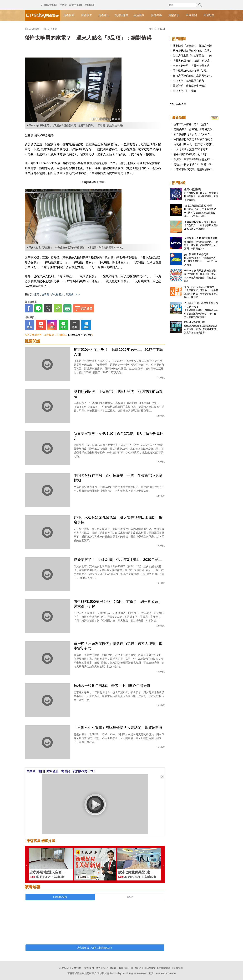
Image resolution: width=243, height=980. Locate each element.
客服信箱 (124, 968)
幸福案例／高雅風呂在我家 (188, 81)
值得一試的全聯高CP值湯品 (199, 287)
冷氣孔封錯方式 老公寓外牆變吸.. (194, 144)
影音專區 (156, 15)
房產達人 (104, 15)
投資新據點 (121, 15)
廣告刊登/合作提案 (106, 968)
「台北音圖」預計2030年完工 (191, 149)
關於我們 (89, 968)
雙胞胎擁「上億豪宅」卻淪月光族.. (193, 46)
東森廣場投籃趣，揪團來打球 (200, 222)
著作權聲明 (165, 968)
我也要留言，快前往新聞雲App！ (95, 948)
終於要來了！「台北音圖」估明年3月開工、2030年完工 (118, 560)
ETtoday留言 (60, 897)
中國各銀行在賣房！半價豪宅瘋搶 (193, 139)
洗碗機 (45, 294)
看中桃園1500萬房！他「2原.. (190, 71)
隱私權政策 (150, 968)
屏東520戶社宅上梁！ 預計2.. (191, 124)
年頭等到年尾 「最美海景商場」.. (193, 66)
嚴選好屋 (209, 15)
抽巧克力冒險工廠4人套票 (198, 206)
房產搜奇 (86, 15)
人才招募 (76, 968)
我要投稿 (64, 968)
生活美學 (139, 15)
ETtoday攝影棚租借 (195, 322)
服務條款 (136, 968)
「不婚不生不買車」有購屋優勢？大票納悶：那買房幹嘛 (118, 728)
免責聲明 (178, 968)
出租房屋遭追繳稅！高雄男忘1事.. (192, 76)
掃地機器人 (57, 294)
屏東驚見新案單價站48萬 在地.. (192, 51)
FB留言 (129, 897)
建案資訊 (174, 15)
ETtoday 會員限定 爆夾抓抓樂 (200, 271)
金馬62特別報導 (193, 189)
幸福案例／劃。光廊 (185, 91)
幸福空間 (191, 15)
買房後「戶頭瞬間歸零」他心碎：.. (194, 159)
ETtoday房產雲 (42, 15)
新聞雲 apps (76, 2)
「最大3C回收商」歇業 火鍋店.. (192, 61)
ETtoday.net (119, 973)
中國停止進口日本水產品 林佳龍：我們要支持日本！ (61, 771)
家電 (37, 294)
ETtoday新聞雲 (49, 2)
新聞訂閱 (90, 2)
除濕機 (69, 294)
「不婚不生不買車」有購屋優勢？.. (194, 169)
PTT (78, 294)
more (215, 118)
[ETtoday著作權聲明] (79, 335)
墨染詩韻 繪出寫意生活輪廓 (190, 86)
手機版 (63, 2)
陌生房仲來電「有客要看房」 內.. (193, 56)
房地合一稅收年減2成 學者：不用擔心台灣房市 (112, 686)
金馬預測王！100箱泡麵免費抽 (201, 238)
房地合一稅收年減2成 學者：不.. (193, 164)
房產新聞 (69, 15)
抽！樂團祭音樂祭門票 (196, 254)
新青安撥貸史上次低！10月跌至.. (193, 134)
